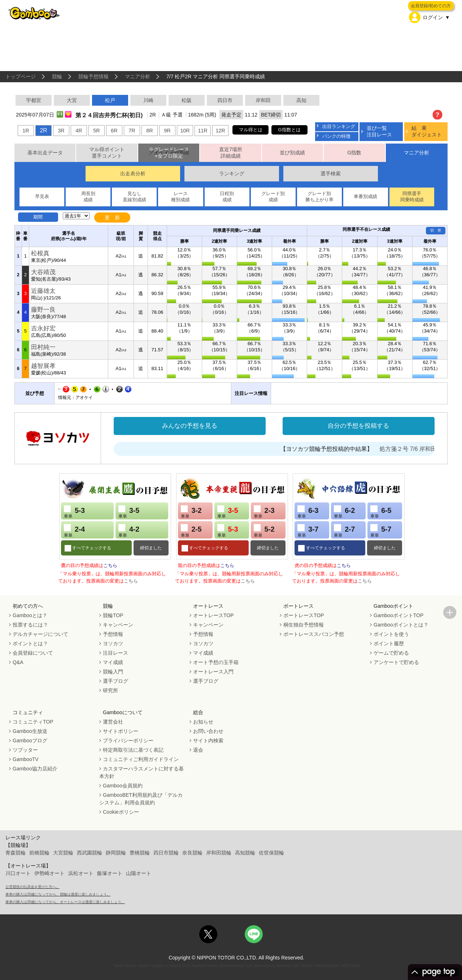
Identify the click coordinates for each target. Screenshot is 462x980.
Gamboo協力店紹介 (35, 769)
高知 (301, 100)
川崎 (148, 100)
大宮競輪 (63, 853)
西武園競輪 (90, 853)
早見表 (42, 196)
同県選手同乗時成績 (412, 197)
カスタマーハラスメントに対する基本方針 (141, 772)
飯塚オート (110, 873)
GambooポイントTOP (398, 615)
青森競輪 (16, 853)
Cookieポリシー (121, 812)
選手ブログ (115, 681)
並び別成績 (292, 153)
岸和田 (263, 100)
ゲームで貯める (391, 653)
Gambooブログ (30, 741)
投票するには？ (30, 625)
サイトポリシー (121, 731)
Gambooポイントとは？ (401, 625)
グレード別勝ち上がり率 (319, 197)
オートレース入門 (213, 672)
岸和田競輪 (219, 853)
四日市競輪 (166, 853)
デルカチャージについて (40, 634)
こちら (110, 565)
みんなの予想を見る (190, 426)
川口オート (18, 873)
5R (96, 131)
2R (43, 130)
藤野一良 (43, 310)
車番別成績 (365, 196)
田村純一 (43, 347)
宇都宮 (34, 100)
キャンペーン (118, 625)
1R (26, 131)
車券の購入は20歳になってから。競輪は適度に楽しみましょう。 (58, 894)
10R (185, 131)
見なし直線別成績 (134, 197)
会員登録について (33, 653)
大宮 (72, 100)
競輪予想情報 (93, 76)
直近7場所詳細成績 (231, 153)
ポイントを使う (391, 634)
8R (149, 131)
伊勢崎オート (49, 873)
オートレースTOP (213, 615)
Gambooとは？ (30, 615)
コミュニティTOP (33, 722)
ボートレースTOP (304, 615)
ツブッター (25, 750)
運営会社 (113, 722)
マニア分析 (138, 76)
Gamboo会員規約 (123, 786)
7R (132, 131)
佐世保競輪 (271, 853)
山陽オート (139, 873)
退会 (198, 750)
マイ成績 (113, 662)
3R (61, 131)
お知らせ (203, 722)
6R (114, 131)
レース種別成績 (180, 197)
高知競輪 (245, 853)
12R (220, 131)
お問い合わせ (208, 731)
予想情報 (113, 634)
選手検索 (331, 173)
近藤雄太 (43, 291)
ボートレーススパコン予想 (314, 634)
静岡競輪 (116, 853)
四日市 (225, 100)
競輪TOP (113, 615)
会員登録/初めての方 (431, 6)
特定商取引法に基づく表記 (133, 750)
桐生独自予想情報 (304, 625)
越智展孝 (43, 366)
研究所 (110, 690)
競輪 (57, 76)
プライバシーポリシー (128, 741)
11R (202, 131)
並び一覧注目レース (379, 131)
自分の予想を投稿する (358, 426)
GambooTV (26, 759)
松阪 (187, 100)
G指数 (354, 153)
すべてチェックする (91, 548)
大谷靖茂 (43, 272)
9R (167, 131)
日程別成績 (227, 197)
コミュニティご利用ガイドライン (141, 759)
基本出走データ (45, 153)
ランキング (232, 173)
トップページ (21, 76)
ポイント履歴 (389, 643)
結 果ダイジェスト (427, 131)
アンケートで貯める (396, 662)
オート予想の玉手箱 (216, 662)
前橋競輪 (39, 853)
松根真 (40, 253)
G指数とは (289, 130)
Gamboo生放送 (30, 731)
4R (79, 131)
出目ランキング (339, 126)
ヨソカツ (113, 643)
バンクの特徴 (336, 136)
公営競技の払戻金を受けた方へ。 (32, 887)
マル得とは (251, 130)
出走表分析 (133, 173)
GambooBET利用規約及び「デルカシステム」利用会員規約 (141, 799)
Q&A (18, 662)
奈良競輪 (192, 853)
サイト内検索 (208, 741)
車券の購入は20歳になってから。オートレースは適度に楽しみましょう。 (65, 902)
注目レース (115, 653)
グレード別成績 (273, 197)
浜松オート (81, 873)
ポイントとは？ (30, 643)
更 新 (112, 217)
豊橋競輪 (140, 853)
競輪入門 (113, 672)
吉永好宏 (43, 328)
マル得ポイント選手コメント (107, 153)
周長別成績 (88, 197)
